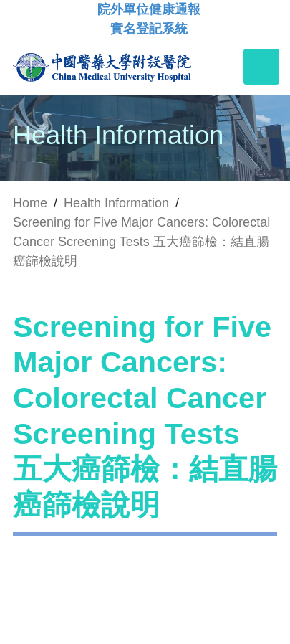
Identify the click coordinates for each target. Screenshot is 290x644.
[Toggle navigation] (261, 67)
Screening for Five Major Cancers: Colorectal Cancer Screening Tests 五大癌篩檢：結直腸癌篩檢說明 (141, 242)
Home (30, 203)
